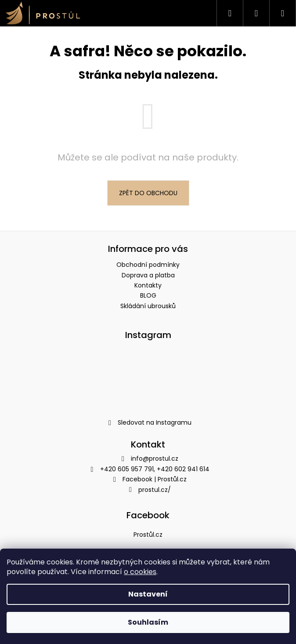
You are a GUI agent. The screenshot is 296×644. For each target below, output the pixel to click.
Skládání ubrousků (148, 306)
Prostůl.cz (148, 535)
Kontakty (148, 285)
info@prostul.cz (155, 458)
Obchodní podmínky (148, 265)
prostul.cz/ (155, 490)
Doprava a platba (148, 275)
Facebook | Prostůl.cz (155, 479)
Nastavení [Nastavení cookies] (148, 594)
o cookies (140, 572)
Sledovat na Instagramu (155, 422)
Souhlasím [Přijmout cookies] (148, 622)
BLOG (148, 295)
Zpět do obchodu (148, 193)
